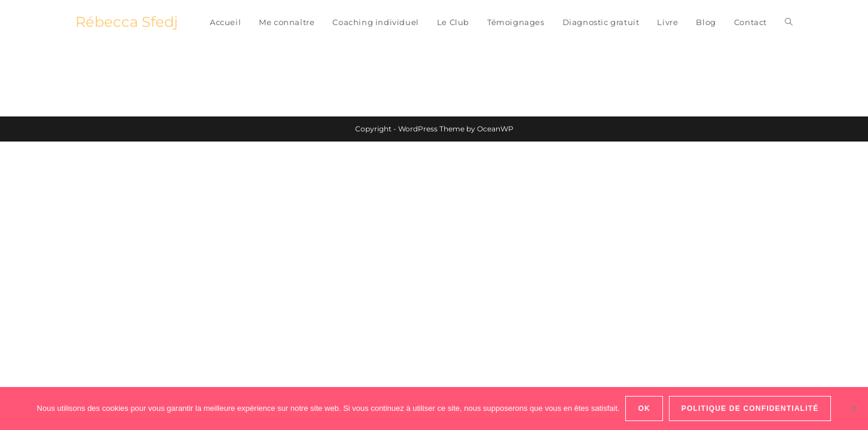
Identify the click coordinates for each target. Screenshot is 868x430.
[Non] (853, 408)
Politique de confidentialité (750, 408)
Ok (644, 408)
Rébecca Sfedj (127, 22)
